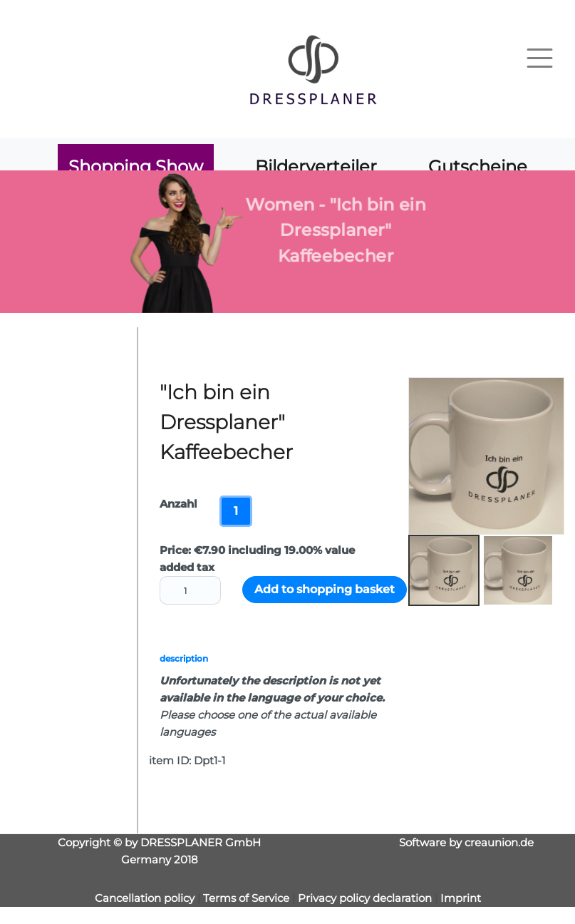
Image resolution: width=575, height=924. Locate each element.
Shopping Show (136, 166)
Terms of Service (248, 898)
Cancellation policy (145, 898)
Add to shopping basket (325, 589)
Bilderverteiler (316, 166)
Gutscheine (478, 166)
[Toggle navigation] (540, 58)
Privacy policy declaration (365, 898)
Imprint (461, 898)
